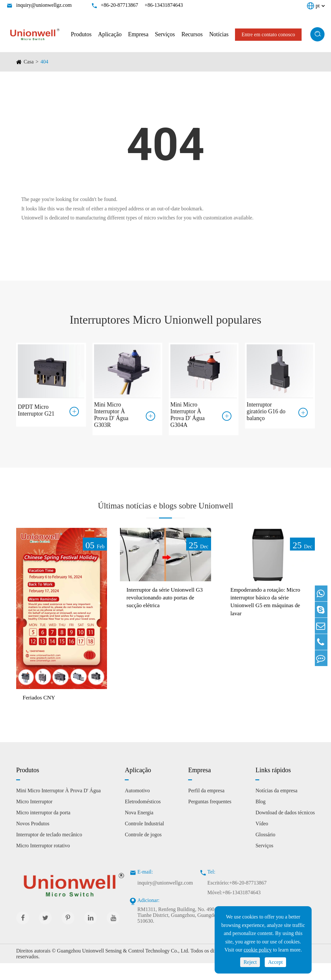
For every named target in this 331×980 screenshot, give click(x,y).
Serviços (165, 34)
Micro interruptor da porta (43, 829)
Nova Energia (139, 829)
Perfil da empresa (206, 807)
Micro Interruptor (34, 818)
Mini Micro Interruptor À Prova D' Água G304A (187, 415)
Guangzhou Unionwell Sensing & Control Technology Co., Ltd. (123, 968)
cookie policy (258, 950)
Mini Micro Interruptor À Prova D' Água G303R (111, 415)
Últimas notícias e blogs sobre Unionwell (166, 513)
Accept (275, 962)
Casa (29, 62)
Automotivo (137, 807)
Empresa (138, 34)
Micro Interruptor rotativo (43, 862)
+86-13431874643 (164, 5)
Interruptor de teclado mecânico (49, 851)
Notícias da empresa (276, 807)
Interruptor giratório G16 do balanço (266, 411)
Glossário (265, 851)
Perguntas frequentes (210, 818)
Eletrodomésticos (143, 818)
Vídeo (262, 840)
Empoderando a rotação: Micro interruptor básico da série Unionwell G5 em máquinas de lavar (266, 620)
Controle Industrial (144, 840)
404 (44, 62)
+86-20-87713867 (120, 5)
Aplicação (110, 34)
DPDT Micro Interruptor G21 (36, 408)
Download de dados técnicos (285, 829)
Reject (250, 962)
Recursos (192, 34)
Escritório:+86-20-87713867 (237, 900)
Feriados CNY (41, 714)
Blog (260, 818)
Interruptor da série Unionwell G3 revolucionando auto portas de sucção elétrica (162, 620)
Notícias (219, 34)
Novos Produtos (33, 840)
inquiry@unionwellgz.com (44, 5)
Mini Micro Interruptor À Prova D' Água (59, 807)
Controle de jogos (143, 851)
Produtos (81, 34)
